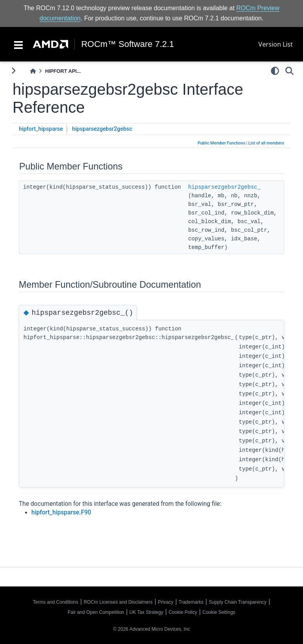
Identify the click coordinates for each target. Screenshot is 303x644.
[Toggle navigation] (18, 44)
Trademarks (191, 602)
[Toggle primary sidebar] (14, 71)
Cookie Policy (183, 612)
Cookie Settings (219, 612)
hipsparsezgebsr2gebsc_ (225, 187)
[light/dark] (275, 71)
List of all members (266, 143)
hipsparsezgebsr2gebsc (102, 129)
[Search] (289, 71)
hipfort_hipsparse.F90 (61, 512)
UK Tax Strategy (146, 612)
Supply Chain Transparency (237, 602)
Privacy (165, 602)
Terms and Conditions (56, 602)
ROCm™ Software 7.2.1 (127, 44)
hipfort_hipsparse (41, 129)
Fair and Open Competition (96, 612)
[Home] (33, 71)
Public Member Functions (222, 143)
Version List (276, 44)
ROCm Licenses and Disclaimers (118, 602)
